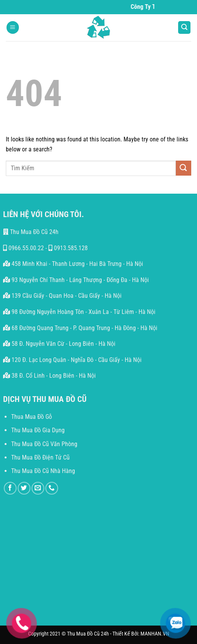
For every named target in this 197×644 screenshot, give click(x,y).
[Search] (184, 27)
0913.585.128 (68, 248)
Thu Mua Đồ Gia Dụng (38, 430)
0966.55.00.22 (23, 248)
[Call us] (52, 488)
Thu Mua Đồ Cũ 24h (31, 232)
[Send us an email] (38, 488)
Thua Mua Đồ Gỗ (32, 417)
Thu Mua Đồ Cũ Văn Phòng (44, 444)
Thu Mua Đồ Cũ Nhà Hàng (43, 471)
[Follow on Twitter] (24, 488)
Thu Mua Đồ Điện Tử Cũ (40, 457)
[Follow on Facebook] (10, 488)
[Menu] (13, 27)
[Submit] (184, 168)
